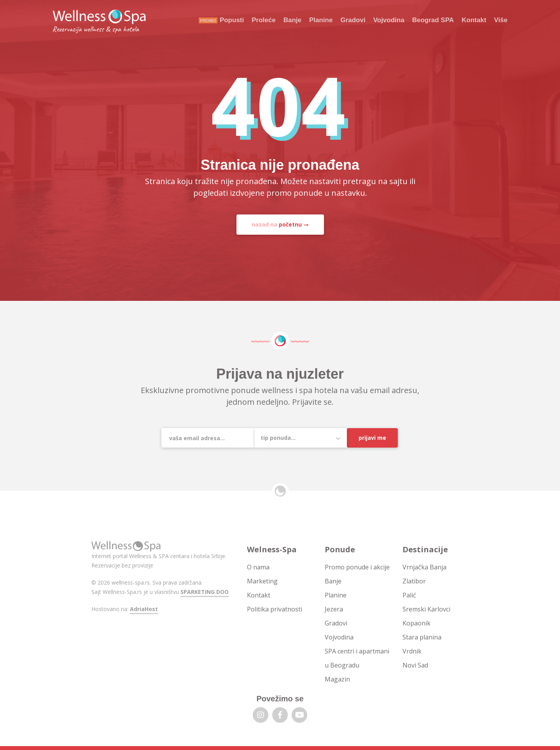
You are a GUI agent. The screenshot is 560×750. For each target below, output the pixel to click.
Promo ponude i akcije (357, 567)
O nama (258, 567)
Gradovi (353, 20)
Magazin (337, 679)
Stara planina (422, 637)
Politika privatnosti (275, 609)
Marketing (262, 581)
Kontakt (474, 20)
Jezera (334, 609)
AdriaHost (144, 609)
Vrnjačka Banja (424, 567)
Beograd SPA (433, 20)
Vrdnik (412, 651)
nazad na (277, 224)
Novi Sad (415, 665)
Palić (409, 595)
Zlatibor (414, 581)
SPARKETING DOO (205, 592)
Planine (321, 20)
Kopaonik (416, 623)
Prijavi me (372, 438)
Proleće (263, 20)
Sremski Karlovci (426, 609)
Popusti (232, 20)
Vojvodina (389, 20)
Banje (292, 20)
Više (501, 20)
